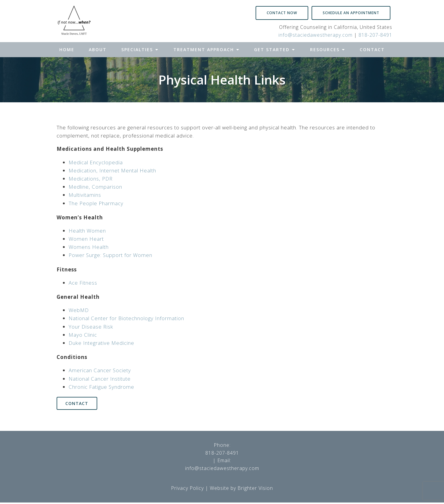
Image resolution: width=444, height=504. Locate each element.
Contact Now (282, 13)
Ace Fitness (83, 283)
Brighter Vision (255, 489)
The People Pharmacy (96, 203)
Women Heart (86, 239)
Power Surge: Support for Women (110, 255)
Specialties (137, 49)
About (98, 49)
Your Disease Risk (91, 327)
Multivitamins (85, 195)
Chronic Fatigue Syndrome (101, 387)
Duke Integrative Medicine (101, 343)
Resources (325, 49)
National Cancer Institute (100, 379)
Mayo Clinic (83, 335)
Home (67, 49)
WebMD (79, 310)
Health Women (87, 231)
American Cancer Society (100, 370)
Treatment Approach (204, 49)
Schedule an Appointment (351, 13)
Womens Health (89, 247)
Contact (372, 49)
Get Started (272, 49)
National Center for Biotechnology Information (126, 318)
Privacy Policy (187, 489)
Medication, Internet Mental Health (112, 170)
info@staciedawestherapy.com (315, 35)
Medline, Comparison (95, 187)
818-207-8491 (375, 35)
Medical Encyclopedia (96, 162)
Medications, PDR (91, 179)
